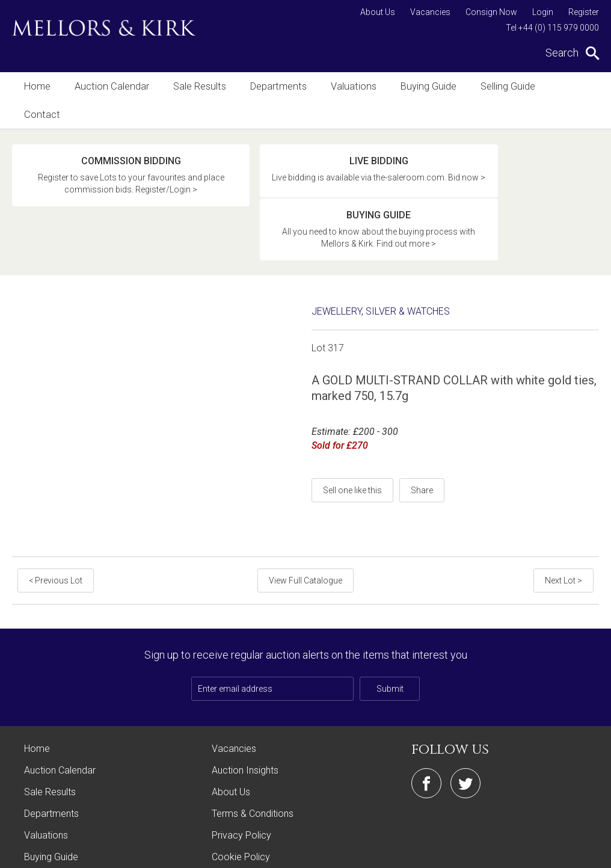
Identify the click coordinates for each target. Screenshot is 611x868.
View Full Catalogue (305, 510)
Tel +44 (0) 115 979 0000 (552, 28)
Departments (273, 86)
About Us (378, 12)
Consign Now (491, 12)
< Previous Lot (55, 510)
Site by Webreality (568, 853)
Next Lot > (564, 510)
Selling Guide (497, 86)
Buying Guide (419, 86)
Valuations (346, 86)
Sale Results (195, 86)
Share (422, 420)
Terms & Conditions (253, 743)
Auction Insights (245, 700)
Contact (565, 86)
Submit (390, 618)
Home (37, 86)
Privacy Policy (241, 765)
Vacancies (430, 12)
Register (584, 12)
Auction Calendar (110, 86)
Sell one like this (352, 420)
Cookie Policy (241, 786)
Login (543, 12)
